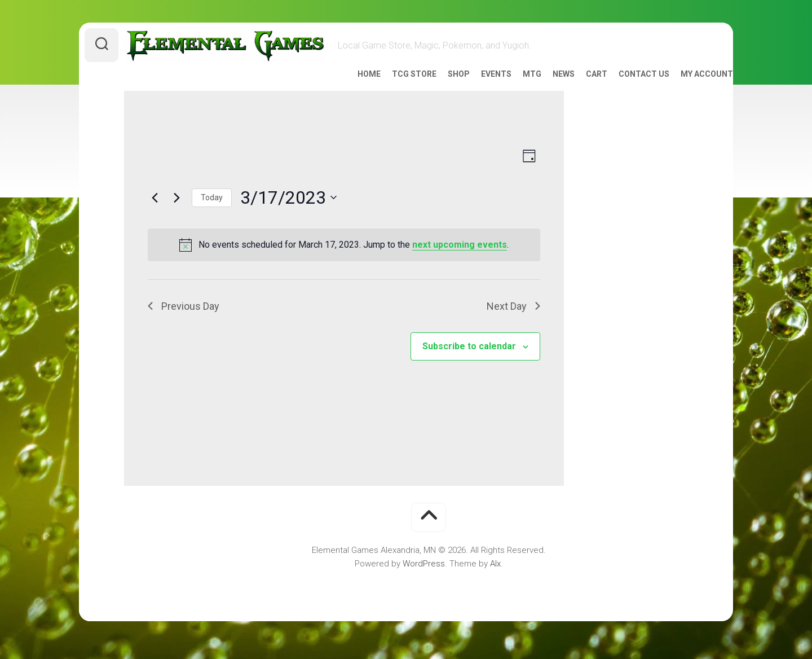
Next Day (513, 321)
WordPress (424, 579)
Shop (436, 89)
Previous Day (184, 321)
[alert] (344, 260)
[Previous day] (155, 213)
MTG (509, 89)
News (541, 89)
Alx (495, 579)
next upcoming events (460, 260)
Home (347, 89)
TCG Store (392, 89)
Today (212, 213)
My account (684, 89)
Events (474, 89)
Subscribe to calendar (469, 361)
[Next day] (176, 213)
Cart (574, 89)
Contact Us (621, 89)
